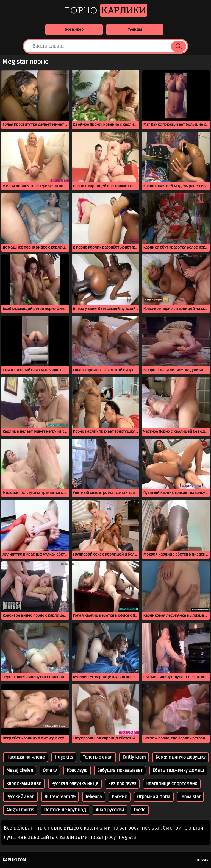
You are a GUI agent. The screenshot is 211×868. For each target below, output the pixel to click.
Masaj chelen (20, 771)
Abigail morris (20, 810)
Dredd (140, 810)
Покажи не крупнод (65, 810)
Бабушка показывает (120, 771)
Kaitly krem (134, 757)
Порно (105, 10)
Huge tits (64, 757)
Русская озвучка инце (75, 784)
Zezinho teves (122, 784)
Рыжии (120, 797)
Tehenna (94, 797)
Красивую (77, 771)
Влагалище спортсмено (172, 784)
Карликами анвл (24, 784)
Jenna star (190, 797)
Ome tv (50, 771)
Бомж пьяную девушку (181, 757)
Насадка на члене (26, 757)
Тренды (135, 30)
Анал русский (110, 810)
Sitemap (201, 860)
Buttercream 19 (60, 797)
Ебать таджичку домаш (178, 771)
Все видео (74, 30)
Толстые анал (98, 757)
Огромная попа (154, 797)
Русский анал (20, 797)
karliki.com (14, 860)
